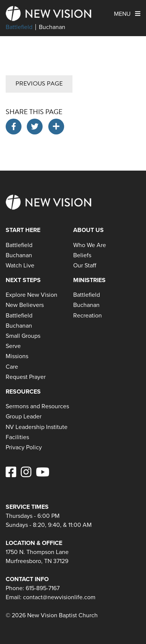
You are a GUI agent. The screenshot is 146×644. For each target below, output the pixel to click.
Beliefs (82, 255)
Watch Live (20, 265)
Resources (23, 391)
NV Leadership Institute (37, 427)
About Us (88, 230)
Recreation (88, 315)
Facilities (17, 437)
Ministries (89, 280)
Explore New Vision (32, 295)
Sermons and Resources (37, 406)
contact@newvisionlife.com (59, 597)
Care (12, 367)
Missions (17, 356)
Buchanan (52, 27)
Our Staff (85, 265)
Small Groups (23, 336)
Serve (13, 346)
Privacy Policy (24, 447)
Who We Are (90, 245)
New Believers (25, 305)
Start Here (23, 230)
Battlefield (19, 27)
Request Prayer (26, 377)
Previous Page (39, 84)
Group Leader (24, 416)
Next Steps (23, 280)
